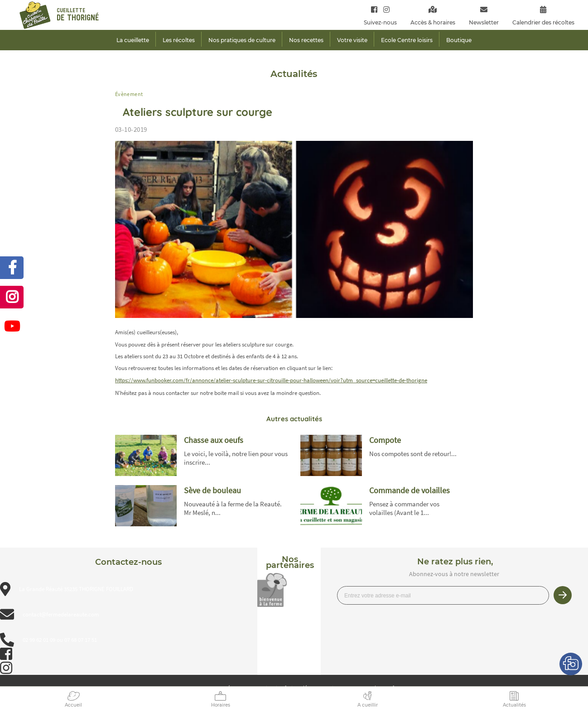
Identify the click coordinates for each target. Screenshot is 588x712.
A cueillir (368, 705)
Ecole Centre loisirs (407, 40)
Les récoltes (179, 40)
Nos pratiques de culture (242, 40)
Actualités (514, 705)
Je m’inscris (563, 595)
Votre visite (352, 40)
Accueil (73, 705)
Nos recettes (306, 40)
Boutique (459, 40)
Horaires (221, 705)
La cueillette (133, 40)
